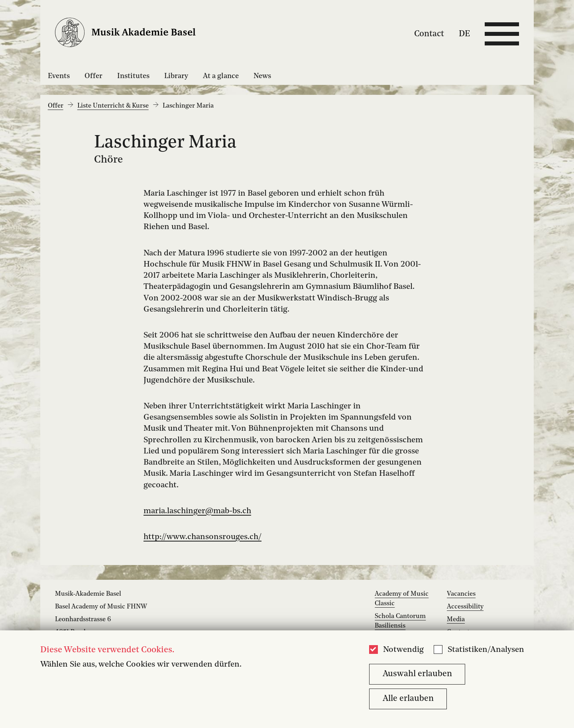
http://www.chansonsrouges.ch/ (202, 537)
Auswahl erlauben (417, 674)
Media (456, 620)
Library (176, 76)
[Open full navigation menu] (502, 34)
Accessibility (465, 607)
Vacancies (461, 594)
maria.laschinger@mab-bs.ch (197, 511)
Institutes (133, 76)
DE (464, 34)
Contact (429, 34)
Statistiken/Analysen (486, 650)
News (262, 76)
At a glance (221, 76)
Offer (93, 76)
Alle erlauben (408, 699)
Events (59, 76)
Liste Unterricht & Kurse (113, 106)
